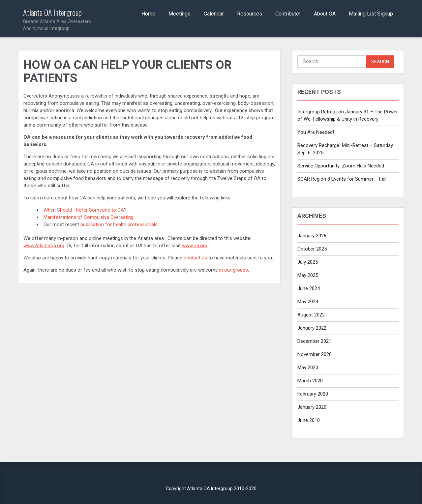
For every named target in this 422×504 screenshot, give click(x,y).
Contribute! (288, 14)
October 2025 (312, 249)
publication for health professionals (119, 224)
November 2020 (315, 354)
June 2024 (309, 288)
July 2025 (308, 262)
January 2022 (312, 328)
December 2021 (314, 341)
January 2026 (312, 236)
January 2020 (312, 407)
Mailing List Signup (371, 14)
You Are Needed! (316, 132)
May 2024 (308, 302)
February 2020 (313, 394)
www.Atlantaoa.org (44, 246)
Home (148, 14)
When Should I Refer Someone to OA (84, 210)
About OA (325, 14)
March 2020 (310, 381)
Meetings (180, 14)
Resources (250, 14)
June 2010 (309, 420)
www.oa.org (195, 246)
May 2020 (308, 368)
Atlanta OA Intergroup (66, 20)
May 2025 (308, 275)
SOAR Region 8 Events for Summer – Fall (342, 179)
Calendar (214, 14)
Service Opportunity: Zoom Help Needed (341, 166)
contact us (195, 258)
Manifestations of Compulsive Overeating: (90, 217)
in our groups (234, 270)
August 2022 (311, 315)
